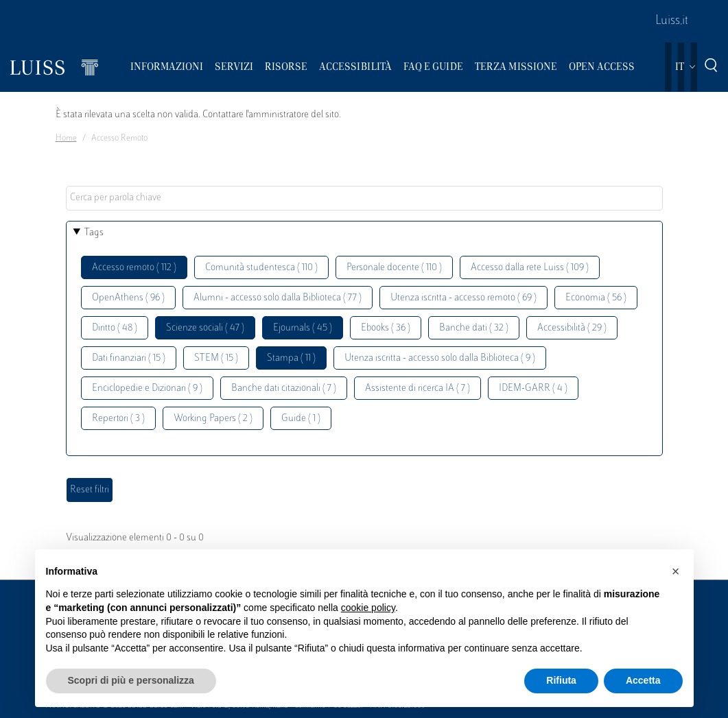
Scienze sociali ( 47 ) (205, 328)
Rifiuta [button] (561, 680)
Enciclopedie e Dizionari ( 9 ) (147, 388)
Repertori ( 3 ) (118, 419)
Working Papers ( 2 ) (213, 419)
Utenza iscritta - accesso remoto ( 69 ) (463, 298)
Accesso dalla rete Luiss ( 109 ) (530, 268)
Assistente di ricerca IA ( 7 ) (418, 388)
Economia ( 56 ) (596, 298)
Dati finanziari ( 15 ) (129, 358)
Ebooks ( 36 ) (386, 328)
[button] (676, 571)
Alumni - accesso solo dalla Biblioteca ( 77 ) (278, 298)
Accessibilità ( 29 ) (572, 328)
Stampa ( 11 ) (291, 358)
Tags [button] (94, 233)
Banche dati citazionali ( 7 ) (284, 388)
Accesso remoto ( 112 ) (134, 268)
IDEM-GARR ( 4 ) (533, 388)
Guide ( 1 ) (301, 419)
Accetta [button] (643, 680)
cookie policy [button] (368, 608)
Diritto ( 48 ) (115, 328)
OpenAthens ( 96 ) (128, 298)
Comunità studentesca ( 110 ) (261, 268)
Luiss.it (672, 21)
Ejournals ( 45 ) (303, 328)
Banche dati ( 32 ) (474, 328)
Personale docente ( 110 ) (394, 268)
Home (66, 139)
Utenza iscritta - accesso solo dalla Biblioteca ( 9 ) (440, 358)
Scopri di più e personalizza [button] (131, 680)
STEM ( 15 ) (216, 358)
